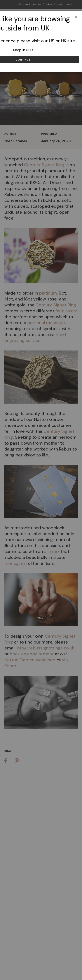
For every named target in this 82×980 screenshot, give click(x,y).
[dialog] (41, 490)
